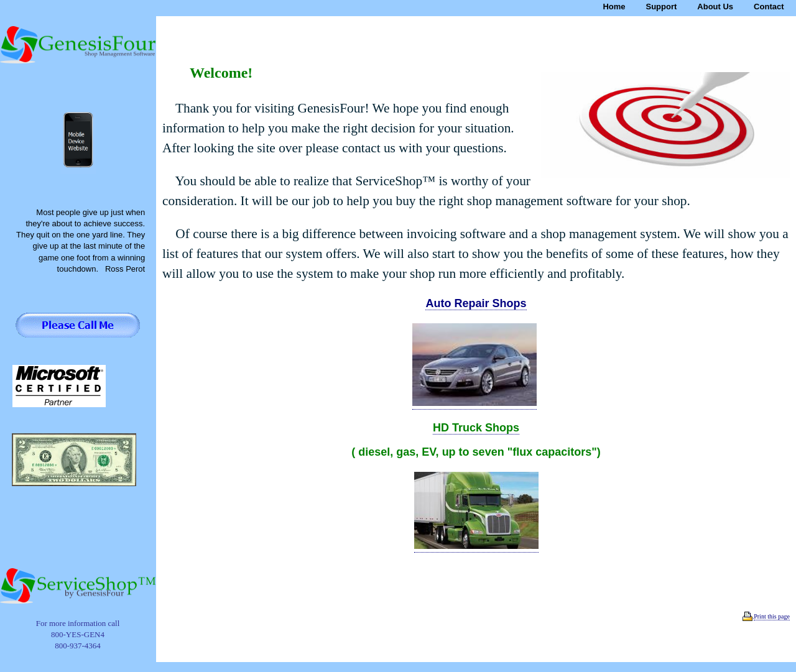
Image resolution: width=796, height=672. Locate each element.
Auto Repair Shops (476, 303)
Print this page (772, 616)
